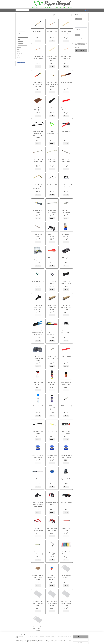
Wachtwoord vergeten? (79, 38)
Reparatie (19, 47)
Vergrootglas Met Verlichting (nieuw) (52, 553)
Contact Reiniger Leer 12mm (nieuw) (66, 32)
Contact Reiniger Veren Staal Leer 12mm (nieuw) (38, 84)
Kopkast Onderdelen (22, 21)
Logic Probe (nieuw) (66, 503)
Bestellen (38, 41)
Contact (18, 51)
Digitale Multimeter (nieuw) (52, 504)
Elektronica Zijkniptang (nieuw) (52, 133)
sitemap (47, 642)
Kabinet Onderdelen (22, 23)
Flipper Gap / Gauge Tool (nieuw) (52, 357)
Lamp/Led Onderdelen (22, 33)
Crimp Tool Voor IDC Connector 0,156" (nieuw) (38, 307)
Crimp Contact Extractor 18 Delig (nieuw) (38, 358)
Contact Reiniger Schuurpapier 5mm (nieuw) (52, 33)
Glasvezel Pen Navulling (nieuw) (38, 553)
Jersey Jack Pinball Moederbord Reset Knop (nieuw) (38, 505)
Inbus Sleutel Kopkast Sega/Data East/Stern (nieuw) (38, 187)
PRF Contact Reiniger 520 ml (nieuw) (52, 408)
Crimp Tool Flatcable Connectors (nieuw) (52, 333)
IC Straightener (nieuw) (66, 259)
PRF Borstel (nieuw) (66, 406)
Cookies (18, 57)
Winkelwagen (79, 19)
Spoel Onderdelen (21, 31)
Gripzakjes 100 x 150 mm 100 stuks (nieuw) (52, 603)
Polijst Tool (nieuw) (66, 82)
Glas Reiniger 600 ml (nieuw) (38, 407)
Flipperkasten (20, 43)
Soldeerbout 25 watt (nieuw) (66, 432)
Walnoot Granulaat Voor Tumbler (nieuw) (38, 578)
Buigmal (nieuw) (66, 357)
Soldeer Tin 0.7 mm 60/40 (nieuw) (38, 456)
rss (50, 642)
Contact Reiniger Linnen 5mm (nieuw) (66, 59)
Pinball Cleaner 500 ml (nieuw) (38, 383)
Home (18, 15)
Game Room (20, 41)
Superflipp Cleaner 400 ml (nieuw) (66, 383)
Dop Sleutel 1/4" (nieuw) (38, 211)
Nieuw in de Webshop (22, 19)
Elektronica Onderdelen (22, 27)
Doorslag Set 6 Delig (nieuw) (66, 235)
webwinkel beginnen (55, 642)
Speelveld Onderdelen (22, 25)
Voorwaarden (19, 53)
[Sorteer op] (62, 15)
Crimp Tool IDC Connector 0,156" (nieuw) (66, 307)
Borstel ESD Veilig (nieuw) (38, 432)
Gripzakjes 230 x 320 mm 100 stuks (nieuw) (38, 629)
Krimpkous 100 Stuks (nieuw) (66, 553)
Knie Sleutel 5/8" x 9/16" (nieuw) (52, 211)
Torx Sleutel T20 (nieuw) (52, 186)
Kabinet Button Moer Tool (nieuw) (66, 283)
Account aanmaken (80, 50)
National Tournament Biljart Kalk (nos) (52, 578)
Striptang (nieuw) (66, 132)
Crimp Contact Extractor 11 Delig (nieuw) (66, 333)
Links (18, 49)
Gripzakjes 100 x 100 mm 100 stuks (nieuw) (38, 603)
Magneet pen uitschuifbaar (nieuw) (66, 161)
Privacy (18, 55)
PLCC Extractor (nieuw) (52, 283)
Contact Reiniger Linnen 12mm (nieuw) (52, 59)
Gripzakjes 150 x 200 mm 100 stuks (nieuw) (66, 603)
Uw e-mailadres (78, 24)
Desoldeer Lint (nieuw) (52, 480)
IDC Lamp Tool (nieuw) (52, 259)
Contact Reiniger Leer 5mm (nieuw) (38, 58)
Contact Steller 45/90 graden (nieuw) (52, 161)
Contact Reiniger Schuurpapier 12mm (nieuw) (38, 33)
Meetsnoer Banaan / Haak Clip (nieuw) (52, 529)
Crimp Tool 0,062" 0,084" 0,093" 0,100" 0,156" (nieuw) (38, 333)
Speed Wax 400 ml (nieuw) (52, 383)
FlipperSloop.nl (21, 63)
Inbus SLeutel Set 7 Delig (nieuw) (66, 186)
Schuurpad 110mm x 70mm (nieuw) (38, 109)
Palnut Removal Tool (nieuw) (66, 211)
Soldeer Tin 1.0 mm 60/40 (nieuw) (52, 456)
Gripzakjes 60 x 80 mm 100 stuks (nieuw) (66, 578)
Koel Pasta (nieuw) (52, 432)
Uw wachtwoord (78, 29)
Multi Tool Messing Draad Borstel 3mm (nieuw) (52, 84)
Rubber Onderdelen (22, 29)
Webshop (19, 17)
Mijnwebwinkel (67, 642)
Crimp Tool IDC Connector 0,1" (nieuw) (52, 307)
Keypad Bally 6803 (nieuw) (66, 480)
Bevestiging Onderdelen (23, 35)
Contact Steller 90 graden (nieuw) (38, 160)
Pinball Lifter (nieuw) (52, 235)
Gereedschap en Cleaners (23, 37)
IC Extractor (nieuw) (38, 282)
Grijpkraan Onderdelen (22, 45)
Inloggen (78, 35)
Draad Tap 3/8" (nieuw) (38, 235)
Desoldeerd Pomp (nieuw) (38, 480)
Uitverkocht (66, 92)
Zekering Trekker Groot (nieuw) (66, 109)
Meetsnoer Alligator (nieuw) (38, 529)
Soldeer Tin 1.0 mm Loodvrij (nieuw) (66, 456)
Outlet (19, 39)
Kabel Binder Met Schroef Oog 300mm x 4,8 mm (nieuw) (38, 135)
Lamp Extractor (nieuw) (52, 109)
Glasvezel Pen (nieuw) (66, 529)
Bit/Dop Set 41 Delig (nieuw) (38, 259)
